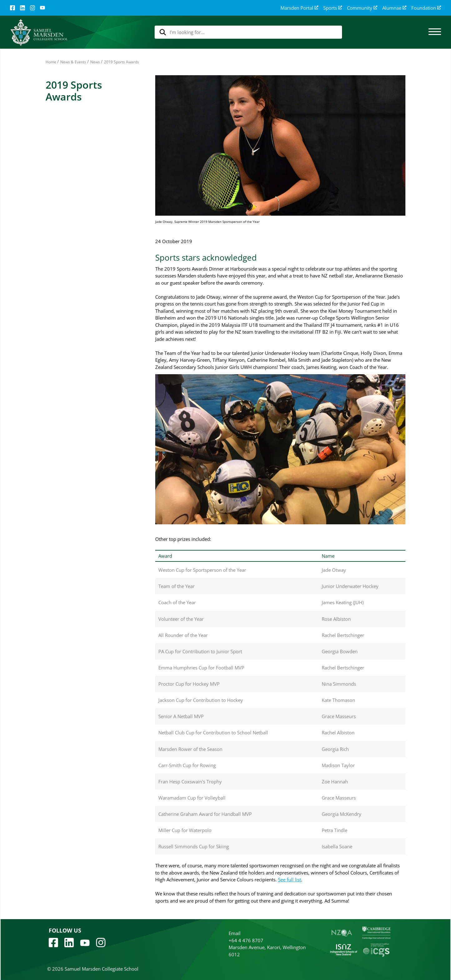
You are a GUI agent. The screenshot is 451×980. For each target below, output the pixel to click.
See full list (290, 880)
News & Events (73, 62)
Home (51, 62)
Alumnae (394, 8)
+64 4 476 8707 (246, 940)
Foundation (426, 8)
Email (235, 933)
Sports (333, 8)
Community (362, 8)
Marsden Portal (299, 8)
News (95, 62)
